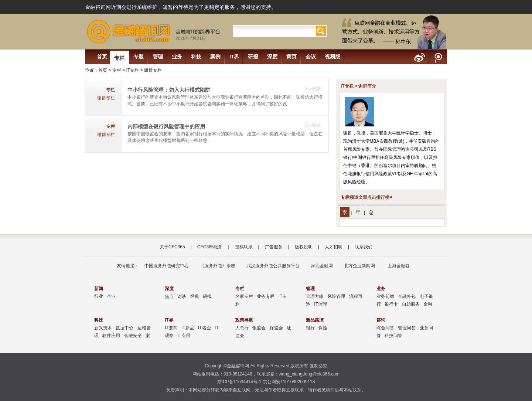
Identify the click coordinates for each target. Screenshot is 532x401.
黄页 (291, 57)
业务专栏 (266, 296)
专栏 (119, 58)
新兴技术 (103, 328)
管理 (158, 57)
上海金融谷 (398, 266)
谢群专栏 (153, 70)
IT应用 (184, 336)
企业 (111, 296)
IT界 (234, 57)
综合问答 (385, 328)
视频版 (332, 57)
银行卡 (391, 304)
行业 (99, 296)
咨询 (381, 320)
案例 (215, 57)
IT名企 (204, 328)
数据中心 (125, 328)
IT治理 (320, 304)
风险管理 (336, 296)
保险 (323, 328)
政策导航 (244, 320)
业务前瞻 (385, 296)
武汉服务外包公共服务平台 (273, 266)
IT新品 (188, 328)
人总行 (242, 328)
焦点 (169, 296)
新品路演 (315, 320)
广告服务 (274, 247)
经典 (195, 296)
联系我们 (364, 247)
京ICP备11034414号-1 (239, 382)
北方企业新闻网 (359, 266)
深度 (272, 57)
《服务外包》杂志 (218, 266)
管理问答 (407, 328)
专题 (139, 57)
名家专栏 (244, 296)
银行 (310, 328)
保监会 (276, 328)
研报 (253, 57)
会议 (311, 57)
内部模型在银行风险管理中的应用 (166, 126)
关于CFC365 (172, 247)
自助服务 (411, 304)
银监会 (259, 328)
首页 (102, 57)
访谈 (182, 296)
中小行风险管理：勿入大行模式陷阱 (169, 90)
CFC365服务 (210, 247)
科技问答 (393, 336)
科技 (196, 57)
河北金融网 (322, 266)
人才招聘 (334, 247)
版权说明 (304, 247)
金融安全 (133, 336)
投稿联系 (244, 247)
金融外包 (407, 296)
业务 (177, 57)
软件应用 (111, 336)
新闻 (99, 289)
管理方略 (315, 296)
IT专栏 (132, 70)
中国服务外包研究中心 (167, 266)
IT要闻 (171, 328)
